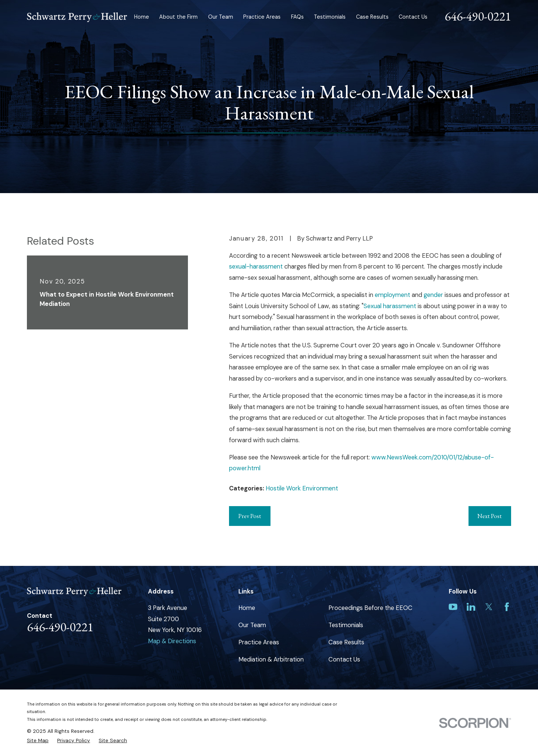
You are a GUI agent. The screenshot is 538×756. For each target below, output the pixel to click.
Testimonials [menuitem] (330, 17)
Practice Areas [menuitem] (262, 17)
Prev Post (250, 516)
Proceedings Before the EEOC (370, 608)
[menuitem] (38, 740)
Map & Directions (172, 641)
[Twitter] (489, 607)
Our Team (252, 625)
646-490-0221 (478, 16)
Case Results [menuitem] (372, 17)
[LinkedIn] (471, 607)
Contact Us (344, 659)
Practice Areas (259, 642)
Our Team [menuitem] (221, 17)
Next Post (490, 516)
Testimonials (346, 625)
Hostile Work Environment (302, 488)
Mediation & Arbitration (271, 659)
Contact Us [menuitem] (413, 17)
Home (247, 608)
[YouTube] (453, 607)
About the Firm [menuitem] (178, 17)
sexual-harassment (256, 267)
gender (433, 295)
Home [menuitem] (142, 17)
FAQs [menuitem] (297, 17)
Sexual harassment (390, 306)
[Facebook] (507, 607)
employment (392, 295)
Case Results (346, 642)
